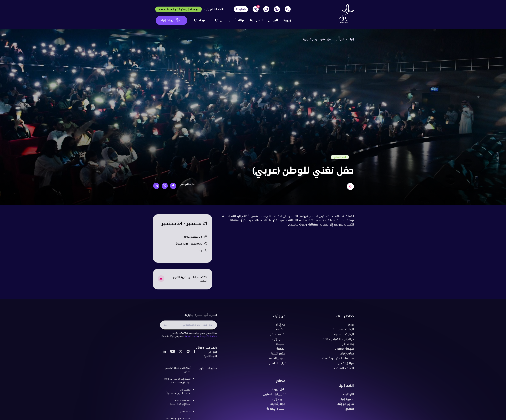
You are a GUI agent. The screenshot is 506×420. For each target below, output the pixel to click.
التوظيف (349, 396)
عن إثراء (219, 20)
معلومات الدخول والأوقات (338, 360)
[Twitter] (181, 353)
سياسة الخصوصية (208, 337)
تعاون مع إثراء (345, 405)
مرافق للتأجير (346, 364)
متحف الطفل (277, 336)
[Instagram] (188, 353)
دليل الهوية (278, 391)
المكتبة (281, 350)
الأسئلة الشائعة (344, 369)
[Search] (288, 9)
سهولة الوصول (345, 350)
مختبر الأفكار (278, 355)
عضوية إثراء (200, 20)
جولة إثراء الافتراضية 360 (338, 340)
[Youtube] (173, 353)
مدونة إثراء (278, 400)
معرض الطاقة (277, 360)
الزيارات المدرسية (343, 331)
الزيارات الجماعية (344, 336)
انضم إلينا (257, 20)
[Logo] (345, 15)
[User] (277, 9)
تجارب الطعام (277, 364)
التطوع (350, 410)
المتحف (281, 331)
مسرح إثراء (278, 340)
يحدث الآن (348, 345)
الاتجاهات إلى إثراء (214, 9)
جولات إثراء (171, 20)
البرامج (273, 20)
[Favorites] (266, 9)
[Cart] (256, 9)
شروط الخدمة (191, 337)
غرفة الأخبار (237, 20)
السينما (281, 345)
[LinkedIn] (164, 353)
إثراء (351, 39)
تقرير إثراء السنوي (274, 396)
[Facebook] (195, 353)
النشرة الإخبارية (276, 410)
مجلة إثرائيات (277, 405)
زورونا (287, 20)
